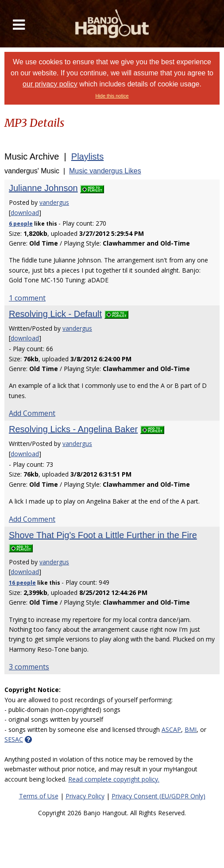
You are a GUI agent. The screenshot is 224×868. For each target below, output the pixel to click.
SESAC (14, 739)
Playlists (87, 156)
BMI (191, 729)
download (25, 213)
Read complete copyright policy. (114, 779)
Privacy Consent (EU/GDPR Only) (158, 796)
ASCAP (171, 729)
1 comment (27, 298)
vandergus (54, 202)
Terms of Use (39, 796)
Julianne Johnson (43, 188)
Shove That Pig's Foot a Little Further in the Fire (103, 535)
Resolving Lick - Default (55, 314)
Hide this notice (112, 96)
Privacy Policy (85, 796)
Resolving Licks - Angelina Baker (73, 429)
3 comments (29, 667)
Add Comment (32, 413)
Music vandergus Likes (105, 171)
